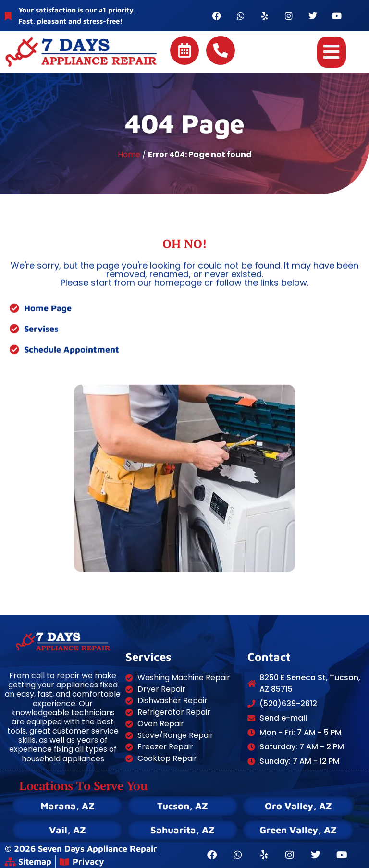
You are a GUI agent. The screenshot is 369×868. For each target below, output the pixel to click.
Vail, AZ (68, 830)
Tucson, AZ (183, 806)
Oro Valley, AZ (298, 806)
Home (129, 154)
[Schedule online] (184, 50)
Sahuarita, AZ (183, 830)
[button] (332, 52)
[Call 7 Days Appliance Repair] (221, 50)
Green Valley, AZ (298, 830)
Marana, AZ (68, 806)
